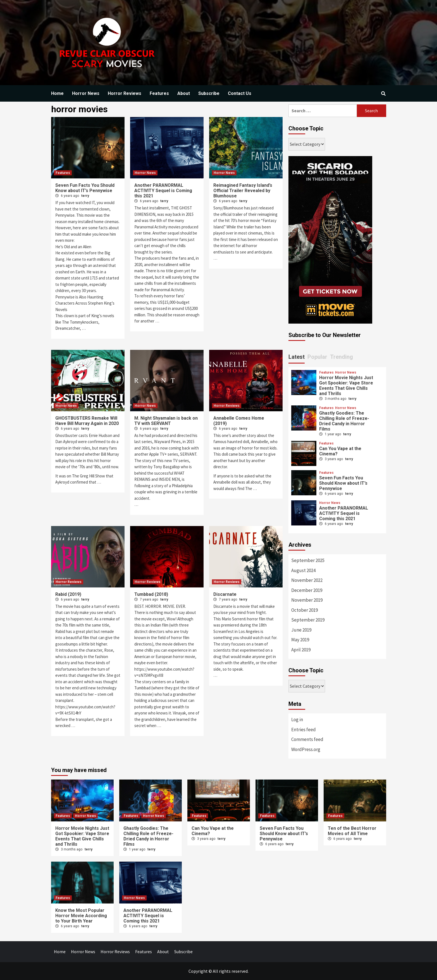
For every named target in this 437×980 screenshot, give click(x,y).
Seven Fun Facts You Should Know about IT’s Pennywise (85, 188)
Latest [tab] (297, 357)
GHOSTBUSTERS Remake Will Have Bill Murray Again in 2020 (87, 421)
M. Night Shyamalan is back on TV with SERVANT (166, 421)
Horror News (86, 93)
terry (85, 196)
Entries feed (304, 730)
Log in (297, 720)
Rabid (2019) (68, 594)
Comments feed (307, 739)
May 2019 (300, 640)
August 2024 (303, 570)
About (184, 93)
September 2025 (308, 560)
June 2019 (301, 630)
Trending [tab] (342, 357)
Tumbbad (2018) (151, 594)
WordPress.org (306, 749)
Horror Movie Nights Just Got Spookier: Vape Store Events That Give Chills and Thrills (346, 386)
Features (159, 93)
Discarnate (225, 594)
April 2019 (301, 650)
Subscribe (209, 93)
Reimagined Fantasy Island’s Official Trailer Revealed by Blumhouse (243, 191)
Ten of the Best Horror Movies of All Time (352, 831)
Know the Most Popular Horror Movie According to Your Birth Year (81, 916)
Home (57, 93)
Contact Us (240, 93)
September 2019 (308, 620)
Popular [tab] (317, 357)
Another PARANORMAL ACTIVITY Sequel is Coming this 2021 (163, 191)
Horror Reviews (125, 93)
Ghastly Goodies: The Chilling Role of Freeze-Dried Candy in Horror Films (344, 421)
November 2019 (307, 600)
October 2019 (305, 610)
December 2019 (307, 590)
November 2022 (307, 580)
